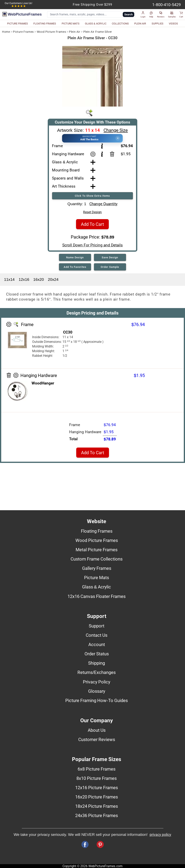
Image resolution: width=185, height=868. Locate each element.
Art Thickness (64, 186)
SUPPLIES (158, 24)
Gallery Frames (97, 568)
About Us (97, 730)
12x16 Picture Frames (97, 788)
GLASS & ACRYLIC (96, 24)
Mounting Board (66, 170)
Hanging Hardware (68, 154)
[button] (143, 15)
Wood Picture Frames (51, 32)
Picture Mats (97, 578)
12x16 (24, 279)
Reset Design (92, 212)
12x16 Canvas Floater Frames (97, 596)
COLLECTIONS (120, 24)
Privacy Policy (97, 682)
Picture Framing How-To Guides (96, 700)
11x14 (9, 279)
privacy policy (160, 835)
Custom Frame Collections (97, 559)
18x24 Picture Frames (97, 806)
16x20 (39, 279)
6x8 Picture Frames (97, 769)
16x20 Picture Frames (97, 797)
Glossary (97, 691)
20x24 (53, 279)
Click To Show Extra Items (92, 196)
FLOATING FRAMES (45, 24)
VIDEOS (173, 24)
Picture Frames (23, 32)
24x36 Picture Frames (97, 815)
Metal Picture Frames (97, 550)
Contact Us (97, 635)
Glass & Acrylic (65, 162)
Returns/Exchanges (96, 672)
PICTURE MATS (71, 24)
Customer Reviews (97, 739)
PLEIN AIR (140, 24)
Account (97, 644)
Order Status (97, 654)
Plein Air (75, 32)
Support (97, 626)
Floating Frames (97, 531)
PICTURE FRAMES (17, 24)
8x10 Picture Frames (97, 778)
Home (6, 32)
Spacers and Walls (68, 178)
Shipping (97, 663)
